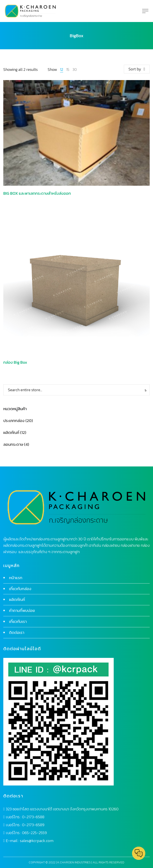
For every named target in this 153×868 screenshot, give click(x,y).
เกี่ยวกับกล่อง (20, 589)
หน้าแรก (16, 578)
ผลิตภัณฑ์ (11, 432)
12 (62, 69)
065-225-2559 (34, 833)
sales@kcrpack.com (37, 841)
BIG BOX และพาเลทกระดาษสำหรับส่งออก (37, 193)
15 (68, 69)
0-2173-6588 (33, 817)
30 (75, 69)
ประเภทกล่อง (14, 421)
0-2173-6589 (33, 825)
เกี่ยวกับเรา (18, 621)
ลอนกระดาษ (13, 444)
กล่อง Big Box (15, 362)
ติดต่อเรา (17, 632)
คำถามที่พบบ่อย (22, 610)
